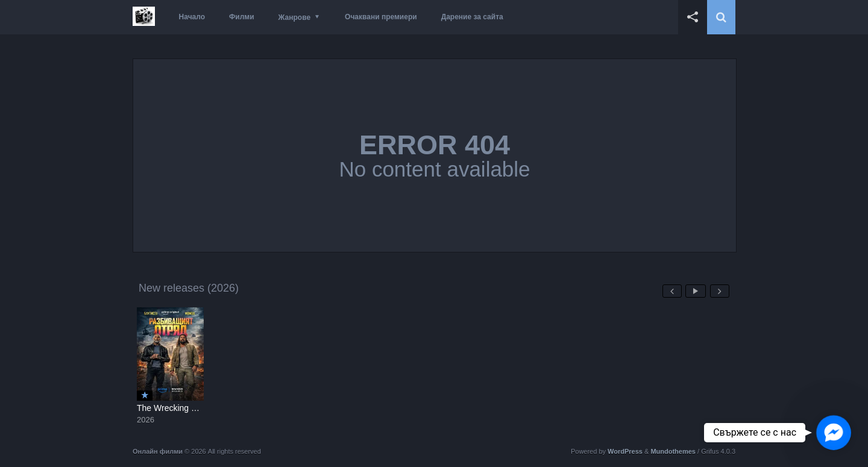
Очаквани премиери (381, 17)
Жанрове (294, 17)
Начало (192, 17)
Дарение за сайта (472, 17)
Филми (242, 17)
